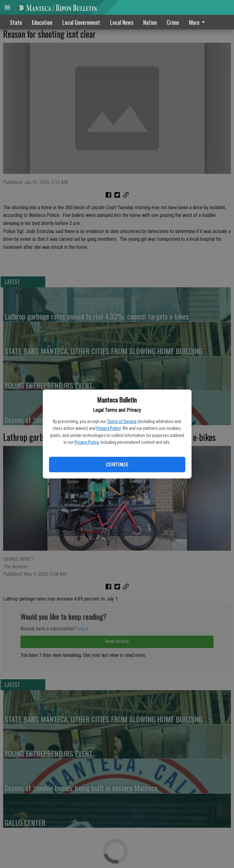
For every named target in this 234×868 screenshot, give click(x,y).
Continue (117, 465)
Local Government (81, 22)
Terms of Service (122, 421)
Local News (122, 22)
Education (42, 22)
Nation (150, 22)
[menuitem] (199, 22)
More (198, 22)
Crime (173, 22)
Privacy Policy (108, 428)
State (16, 22)
